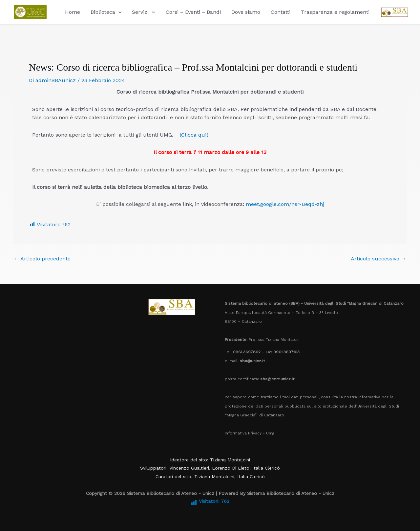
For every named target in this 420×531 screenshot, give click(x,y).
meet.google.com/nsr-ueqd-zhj (285, 204)
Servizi (144, 12)
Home (73, 12)
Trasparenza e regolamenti (335, 12)
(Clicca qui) (194, 135)
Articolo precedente (42, 259)
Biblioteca (106, 12)
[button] (118, 12)
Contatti (281, 12)
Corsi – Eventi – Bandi (193, 12)
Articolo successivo (378, 259)
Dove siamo (246, 12)
